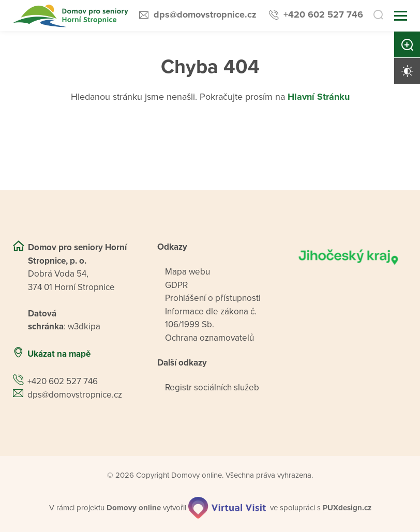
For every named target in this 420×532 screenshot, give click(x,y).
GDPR (176, 285)
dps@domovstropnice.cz (205, 14)
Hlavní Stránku (319, 97)
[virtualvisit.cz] (227, 508)
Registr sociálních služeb (212, 387)
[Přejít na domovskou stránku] (72, 16)
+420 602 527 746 (323, 14)
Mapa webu (187, 272)
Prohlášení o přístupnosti (213, 298)
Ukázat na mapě (59, 354)
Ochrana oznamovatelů (209, 338)
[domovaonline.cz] (134, 508)
